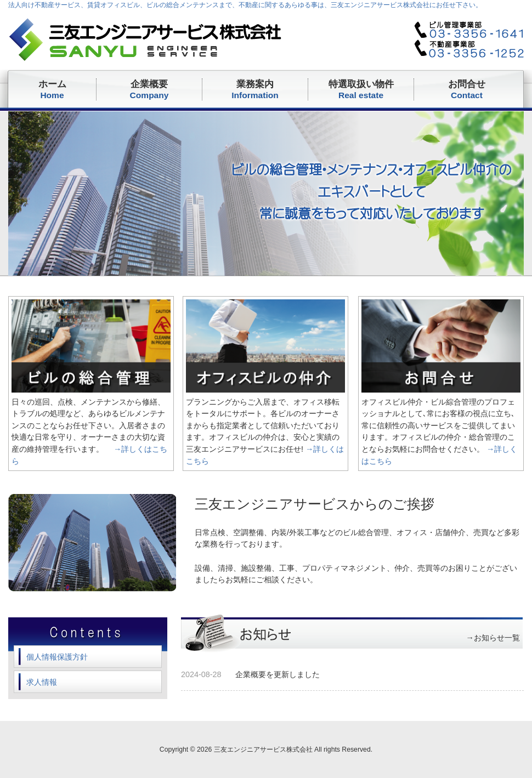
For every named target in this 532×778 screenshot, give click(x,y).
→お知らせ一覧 (493, 638)
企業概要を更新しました (278, 674)
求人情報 (42, 682)
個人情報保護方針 (57, 657)
